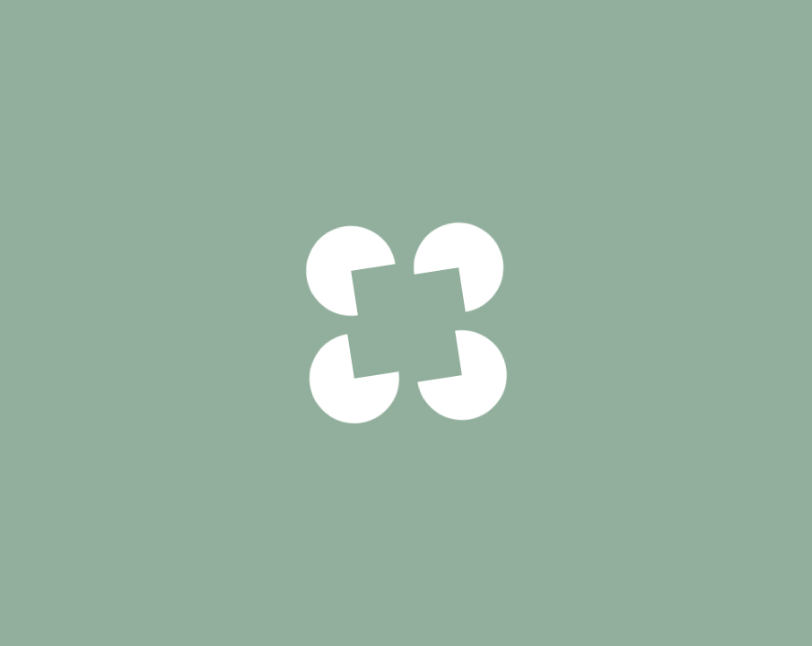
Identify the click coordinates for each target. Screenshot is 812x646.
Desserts (223, 38)
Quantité (633, 511)
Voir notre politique (406, 439)
